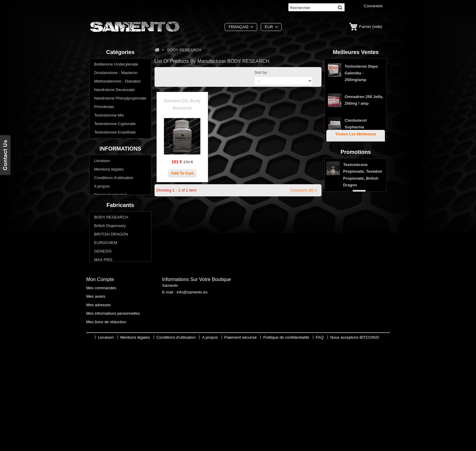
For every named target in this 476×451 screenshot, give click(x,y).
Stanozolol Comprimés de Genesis (358, 153)
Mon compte (100, 386)
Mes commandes (101, 394)
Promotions (356, 204)
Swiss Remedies (109, 352)
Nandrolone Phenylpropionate (120, 99)
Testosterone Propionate (116, 142)
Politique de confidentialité (117, 254)
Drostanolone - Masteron (116, 74)
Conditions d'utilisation (114, 228)
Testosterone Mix (109, 116)
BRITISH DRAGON (111, 310)
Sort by (261, 72)
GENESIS (103, 327)
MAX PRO (103, 335)
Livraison (102, 211)
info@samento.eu (192, 400)
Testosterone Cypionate (115, 125)
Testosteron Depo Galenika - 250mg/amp (361, 75)
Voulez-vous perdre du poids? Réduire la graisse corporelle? (120, 178)
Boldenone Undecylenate (116, 65)
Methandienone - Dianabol (117, 82)
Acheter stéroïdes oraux (115, 167)
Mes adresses (99, 411)
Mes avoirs (96, 403)
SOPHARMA (105, 344)
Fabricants (120, 280)
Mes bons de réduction (106, 428)
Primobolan (104, 108)
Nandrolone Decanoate (114, 91)
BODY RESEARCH (111, 293)
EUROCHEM (106, 318)
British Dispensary (110, 301)
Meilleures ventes (356, 52)
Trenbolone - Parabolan (115, 150)
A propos (102, 237)
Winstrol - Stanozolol (112, 159)
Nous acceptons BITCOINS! (355, 447)
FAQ (98, 262)
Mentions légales (109, 220)
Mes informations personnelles (113, 420)
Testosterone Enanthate (115, 133)
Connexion (373, 6)
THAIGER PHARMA (112, 361)
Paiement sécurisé (110, 245)
